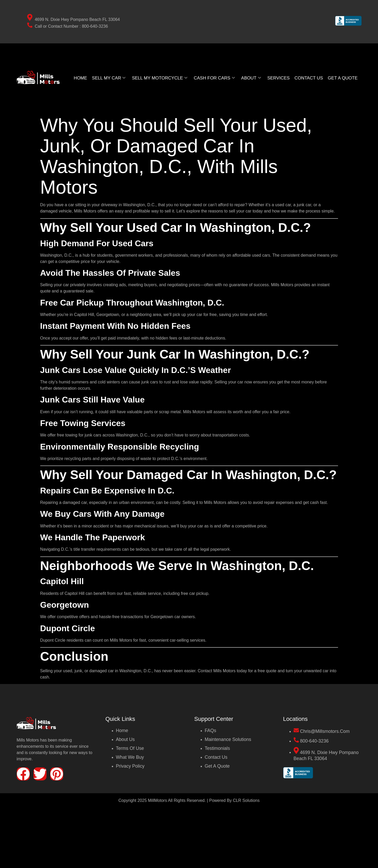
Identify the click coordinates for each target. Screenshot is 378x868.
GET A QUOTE (344, 78)
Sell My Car (107, 78)
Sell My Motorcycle (159, 78)
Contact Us (309, 78)
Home (79, 78)
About (252, 78)
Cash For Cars (214, 78)
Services (279, 78)
